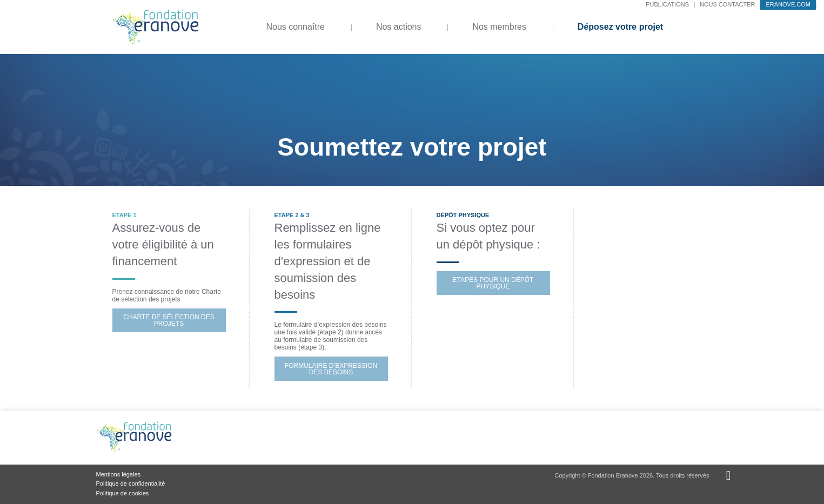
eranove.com (788, 4)
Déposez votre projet (620, 27)
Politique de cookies (123, 493)
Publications (667, 4)
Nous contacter (727, 4)
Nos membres (499, 27)
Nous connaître (296, 27)
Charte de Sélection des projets (169, 320)
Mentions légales (119, 474)
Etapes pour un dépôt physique (493, 283)
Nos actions (399, 27)
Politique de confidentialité (131, 483)
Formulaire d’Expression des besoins (331, 369)
